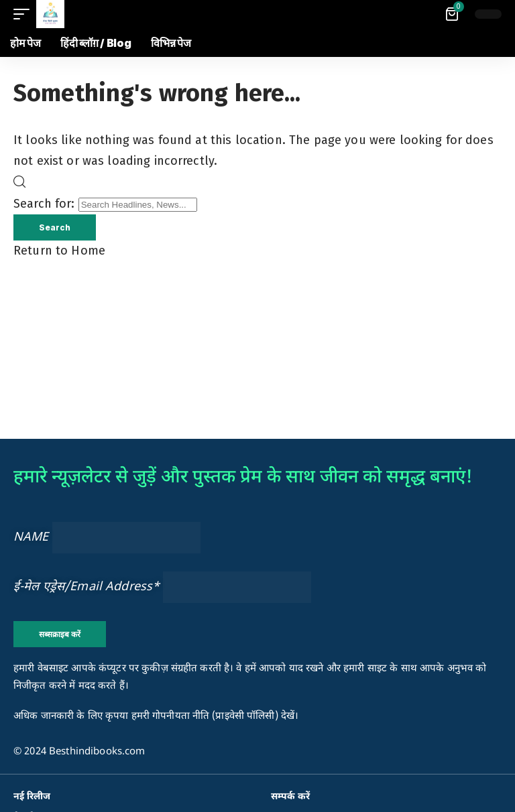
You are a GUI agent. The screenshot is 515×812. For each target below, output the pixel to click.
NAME (31, 538)
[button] (25, 14)
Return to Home (59, 251)
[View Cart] (453, 14)
